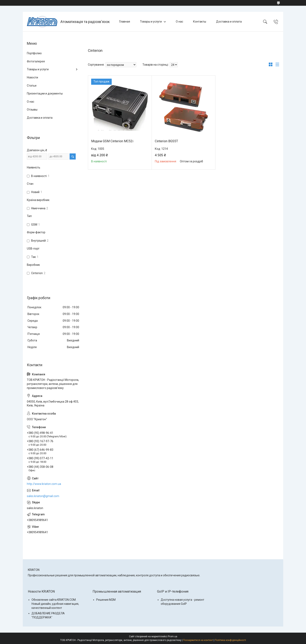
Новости (32, 77)
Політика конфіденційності (230, 640)
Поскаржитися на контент (198, 640)
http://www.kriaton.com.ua (44, 484)
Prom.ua (173, 636)
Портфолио (34, 53)
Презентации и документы (45, 93)
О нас (179, 22)
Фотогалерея (36, 61)
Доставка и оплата (229, 22)
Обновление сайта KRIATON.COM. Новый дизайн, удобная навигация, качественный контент (55, 604)
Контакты (200, 22)
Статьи (32, 86)
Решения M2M (106, 600)
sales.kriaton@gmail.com (43, 496)
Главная (125, 22)
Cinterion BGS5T (166, 141)
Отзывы (32, 110)
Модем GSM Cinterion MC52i (112, 141)
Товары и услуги (151, 22)
